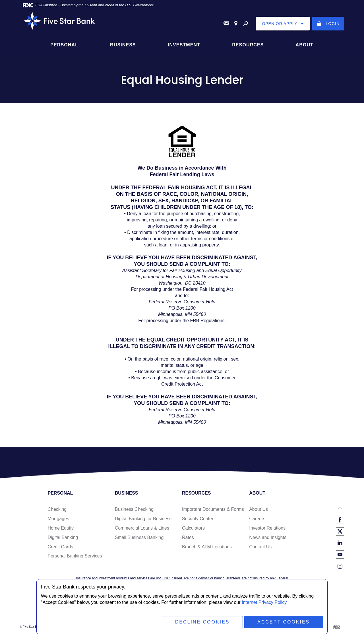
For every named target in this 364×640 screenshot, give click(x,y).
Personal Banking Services (75, 556)
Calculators (193, 528)
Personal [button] (64, 45)
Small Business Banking (139, 537)
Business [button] (123, 45)
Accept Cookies (284, 622)
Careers (257, 519)
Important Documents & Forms (213, 509)
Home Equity (61, 528)
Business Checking (134, 509)
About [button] (305, 45)
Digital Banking (63, 537)
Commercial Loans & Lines (142, 528)
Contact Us (260, 547)
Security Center (198, 519)
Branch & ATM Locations (207, 547)
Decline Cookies (202, 622)
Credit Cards (60, 547)
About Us (258, 509)
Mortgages (58, 519)
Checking (57, 509)
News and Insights (268, 537)
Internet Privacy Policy (264, 602)
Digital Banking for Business (143, 519)
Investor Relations (267, 528)
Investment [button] (184, 45)
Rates (188, 537)
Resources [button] (248, 45)
